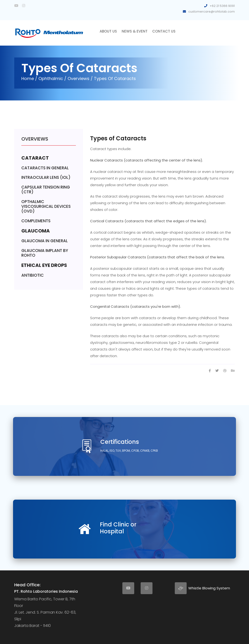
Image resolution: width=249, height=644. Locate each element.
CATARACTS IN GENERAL (45, 168)
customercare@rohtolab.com (209, 12)
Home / (29, 78)
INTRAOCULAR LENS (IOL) (46, 177)
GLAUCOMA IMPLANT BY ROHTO (45, 253)
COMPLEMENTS (36, 221)
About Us (108, 31)
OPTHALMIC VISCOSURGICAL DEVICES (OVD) (46, 206)
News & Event (135, 31)
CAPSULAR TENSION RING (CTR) (46, 189)
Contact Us (164, 31)
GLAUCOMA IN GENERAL (45, 241)
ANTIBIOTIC (32, 275)
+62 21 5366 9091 (219, 6)
